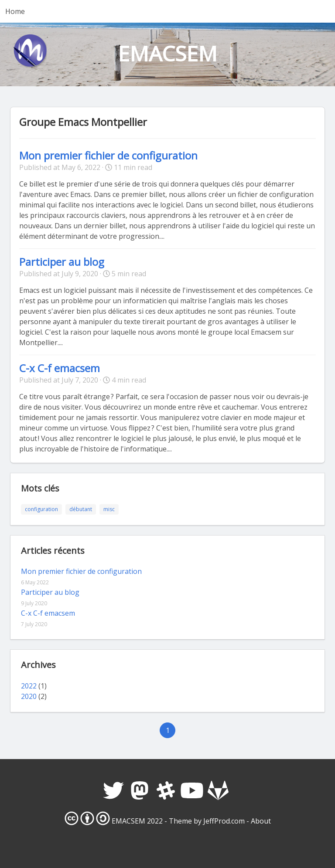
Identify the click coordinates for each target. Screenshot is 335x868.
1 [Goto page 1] (168, 730)
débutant (81, 509)
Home (15, 11)
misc (109, 509)
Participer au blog (62, 262)
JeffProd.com (224, 821)
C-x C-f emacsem (60, 368)
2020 (29, 696)
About (261, 821)
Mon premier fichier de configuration (108, 155)
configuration (41, 509)
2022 (29, 686)
